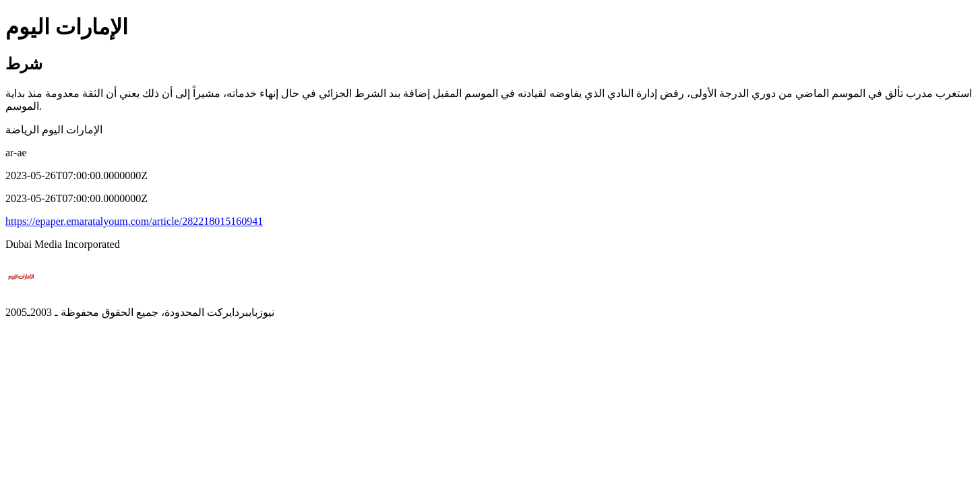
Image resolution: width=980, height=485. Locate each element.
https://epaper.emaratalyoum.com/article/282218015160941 (134, 221)
